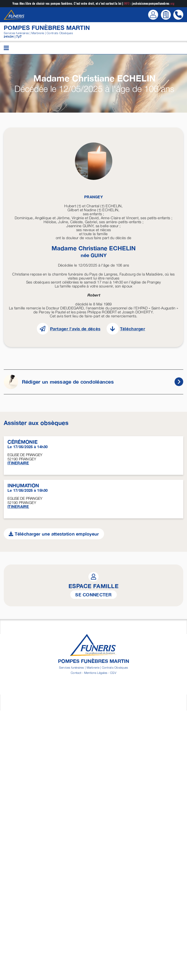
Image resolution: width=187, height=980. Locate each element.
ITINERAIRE (18, 463)
